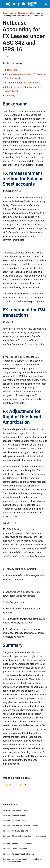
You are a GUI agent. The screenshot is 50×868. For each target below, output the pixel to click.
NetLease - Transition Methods (15, 849)
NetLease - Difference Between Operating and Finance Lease (24, 837)
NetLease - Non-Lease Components (17, 821)
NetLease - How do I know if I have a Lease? (20, 826)
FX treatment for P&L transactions (23, 83)
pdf (6, 56)
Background (11, 70)
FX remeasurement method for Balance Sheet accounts (23, 179)
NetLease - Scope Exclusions (14, 816)
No (22, 785)
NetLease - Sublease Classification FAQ (18, 854)
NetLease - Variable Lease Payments (17, 844)
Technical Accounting (26, 13)
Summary (10, 95)
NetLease (13, 13)
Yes (9, 785)
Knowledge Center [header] (33, 4)
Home (5, 13)
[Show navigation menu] (4, 4)
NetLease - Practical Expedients (15, 831)
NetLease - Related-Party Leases (16, 810)
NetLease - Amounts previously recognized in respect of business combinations (25, 860)
